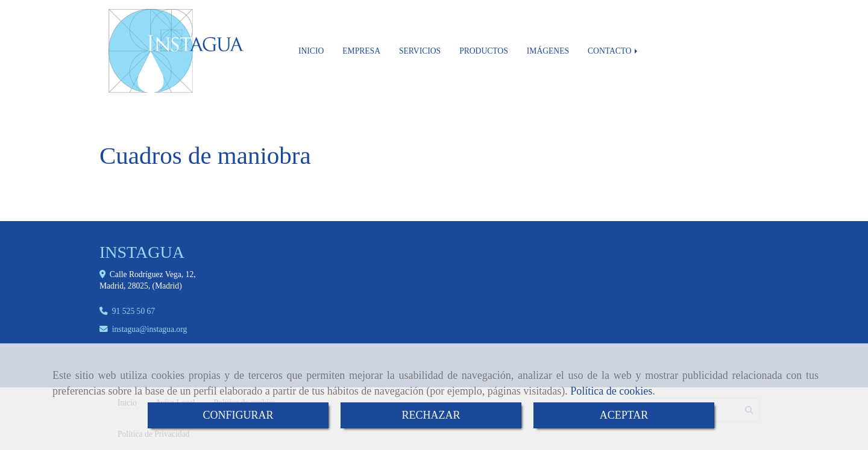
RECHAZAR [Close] (431, 415)
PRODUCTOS (484, 51)
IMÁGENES (548, 51)
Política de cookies (611, 391)
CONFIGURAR (238, 415)
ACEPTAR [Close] (624, 415)
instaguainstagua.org (149, 329)
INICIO (311, 51)
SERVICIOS (420, 51)
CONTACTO (614, 51)
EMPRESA (361, 51)
